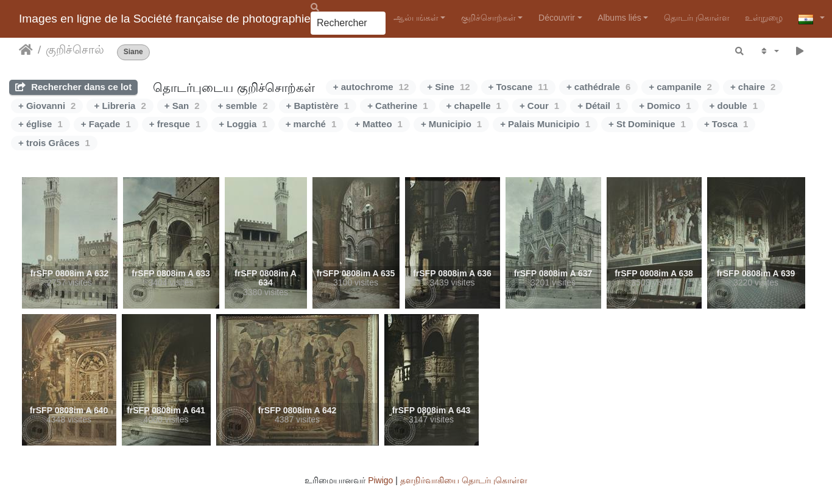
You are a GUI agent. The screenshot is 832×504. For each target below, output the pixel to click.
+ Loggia (243, 124)
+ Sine (448, 87)
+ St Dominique (647, 124)
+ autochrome (371, 87)
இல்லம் (26, 50)
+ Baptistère (318, 106)
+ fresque (175, 124)
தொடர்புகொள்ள (697, 18)
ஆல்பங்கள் (416, 18)
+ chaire (753, 87)
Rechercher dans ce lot (73, 87)
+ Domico (665, 106)
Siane (133, 52)
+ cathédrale (598, 87)
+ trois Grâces (54, 143)
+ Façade (106, 124)
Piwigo (380, 480)
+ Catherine (397, 106)
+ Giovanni (47, 106)
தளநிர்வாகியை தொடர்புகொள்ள (464, 480)
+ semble (243, 106)
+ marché (311, 124)
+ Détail (599, 106)
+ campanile (680, 87)
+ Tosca (726, 124)
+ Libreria (120, 106)
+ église (41, 124)
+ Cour (539, 106)
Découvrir (557, 18)
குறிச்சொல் (75, 50)
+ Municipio (451, 124)
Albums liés (619, 18)
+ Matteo (379, 124)
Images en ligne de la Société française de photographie (165, 19)
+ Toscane (518, 87)
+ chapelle (474, 106)
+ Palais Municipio (545, 124)
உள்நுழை (764, 18)
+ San (182, 106)
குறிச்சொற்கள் (488, 18)
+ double (734, 106)
